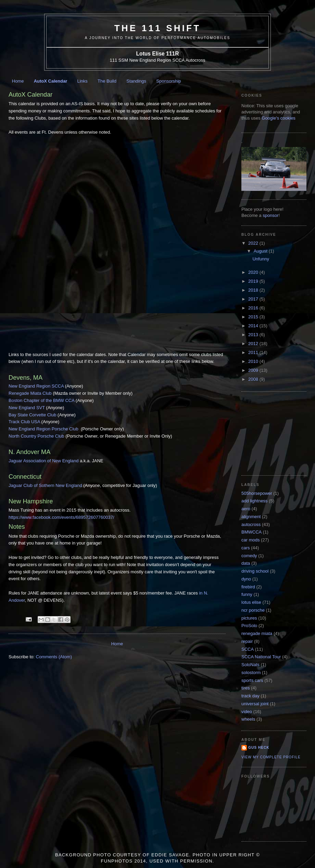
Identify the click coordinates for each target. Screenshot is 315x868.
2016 (254, 308)
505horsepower (257, 493)
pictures (249, 618)
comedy (249, 556)
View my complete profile (271, 757)
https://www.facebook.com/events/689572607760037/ (61, 517)
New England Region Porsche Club (44, 429)
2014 (254, 326)
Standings (136, 81)
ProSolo (249, 626)
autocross (251, 524)
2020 (254, 272)
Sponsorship (168, 81)
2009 (254, 370)
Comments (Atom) (54, 657)
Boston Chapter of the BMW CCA (41, 400)
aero (246, 509)
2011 (254, 352)
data (246, 563)
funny (247, 594)
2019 (254, 281)
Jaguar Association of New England (44, 461)
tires (246, 688)
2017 (254, 299)
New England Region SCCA (36, 386)
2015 (254, 317)
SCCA (248, 649)
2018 (254, 290)
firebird (248, 587)
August (261, 251)
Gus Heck (259, 748)
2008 (254, 379)
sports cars (252, 680)
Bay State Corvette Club (32, 415)
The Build (107, 81)
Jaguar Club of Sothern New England (45, 485)
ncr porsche (253, 610)
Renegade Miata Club (30, 393)
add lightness (255, 501)
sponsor (270, 215)
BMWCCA (251, 532)
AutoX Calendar (51, 81)
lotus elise (251, 602)
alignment (251, 517)
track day (250, 696)
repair (247, 641)
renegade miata (257, 633)
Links (82, 81)
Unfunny (261, 259)
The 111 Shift (158, 28)
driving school (255, 571)
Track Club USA (24, 422)
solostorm (251, 673)
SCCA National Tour (261, 657)
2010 (254, 361)
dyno (246, 579)
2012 (254, 344)
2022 (254, 243)
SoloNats (250, 665)
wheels (248, 719)
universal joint (255, 704)
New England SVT (27, 408)
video (247, 712)
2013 (254, 335)
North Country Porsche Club (36, 436)
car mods (250, 540)
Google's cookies (279, 118)
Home (18, 81)
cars (246, 548)
